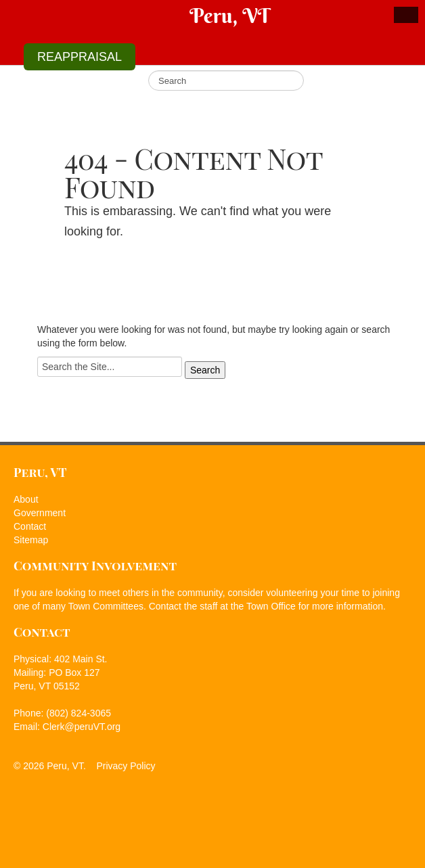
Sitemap (31, 540)
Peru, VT (229, 16)
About (26, 499)
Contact (30, 526)
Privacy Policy (126, 766)
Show (406, 15)
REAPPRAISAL (80, 57)
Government (40, 513)
